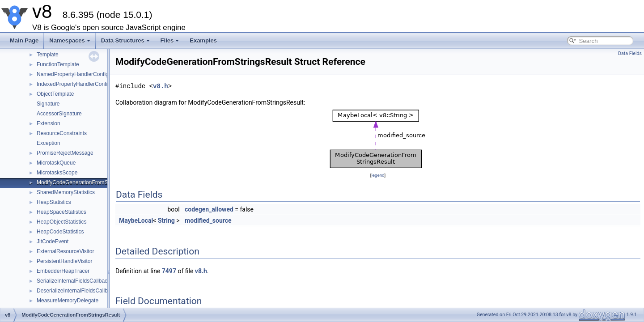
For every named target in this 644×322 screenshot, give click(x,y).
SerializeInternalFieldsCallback (73, 281)
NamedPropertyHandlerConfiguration (81, 74)
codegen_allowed (209, 209)
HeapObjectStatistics (61, 222)
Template (48, 55)
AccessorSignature (59, 114)
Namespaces (70, 40)
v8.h (161, 86)
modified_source (208, 220)
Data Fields (630, 53)
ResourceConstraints (62, 133)
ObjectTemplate (55, 94)
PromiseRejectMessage (65, 153)
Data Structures (125, 40)
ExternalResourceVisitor (66, 251)
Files (170, 40)
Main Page (24, 40)
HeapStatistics (54, 202)
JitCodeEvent (53, 241)
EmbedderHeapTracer (63, 271)
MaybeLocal (136, 220)
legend (378, 175)
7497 (169, 271)
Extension (49, 123)
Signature (48, 104)
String (166, 220)
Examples (203, 40)
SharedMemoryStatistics (66, 192)
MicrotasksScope (57, 173)
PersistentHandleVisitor (65, 261)
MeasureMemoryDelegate (68, 301)
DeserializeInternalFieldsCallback (76, 291)
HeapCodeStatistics (60, 232)
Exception (49, 143)
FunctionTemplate (58, 64)
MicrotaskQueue (56, 163)
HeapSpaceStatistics (61, 212)
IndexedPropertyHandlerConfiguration (82, 84)
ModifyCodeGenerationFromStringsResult (87, 182)
